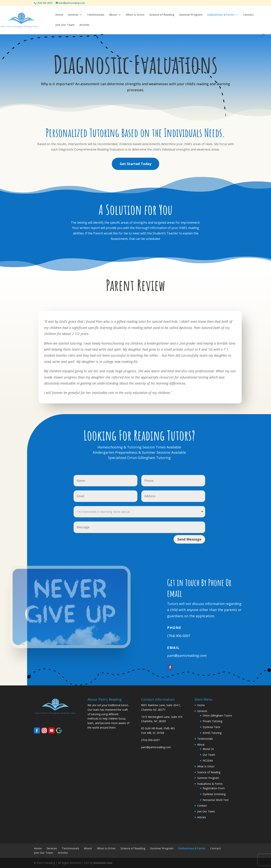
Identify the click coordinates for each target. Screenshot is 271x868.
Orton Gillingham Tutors (217, 715)
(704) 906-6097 (179, 636)
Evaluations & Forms (221, 15)
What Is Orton (135, 15)
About (113, 15)
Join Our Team (65, 25)
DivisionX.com (103, 863)
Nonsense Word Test (216, 800)
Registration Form (214, 788)
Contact (248, 15)
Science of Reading (162, 15)
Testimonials (96, 15)
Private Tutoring (212, 721)
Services (73, 15)
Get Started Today (135, 164)
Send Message (189, 539)
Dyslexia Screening (214, 794)
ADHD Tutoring (212, 733)
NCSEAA (208, 761)
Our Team (209, 755)
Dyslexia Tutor (212, 727)
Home (59, 15)
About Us (208, 749)
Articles (84, 25)
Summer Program (191, 15)
